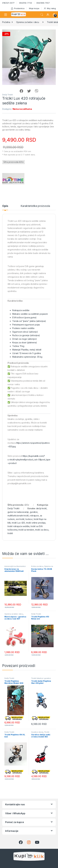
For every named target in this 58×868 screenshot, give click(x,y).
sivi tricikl (20, 519)
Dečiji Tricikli (8, 95)
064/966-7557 (43, 3)
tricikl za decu (42, 530)
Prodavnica (18, 8)
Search (42, 15)
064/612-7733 (25, 3)
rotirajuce (34, 516)
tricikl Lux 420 (18, 523)
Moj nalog (50, 8)
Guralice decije (37, 732)
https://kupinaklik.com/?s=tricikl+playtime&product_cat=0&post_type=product (29, 460)
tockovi (29, 519)
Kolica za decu (37, 566)
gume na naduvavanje (18, 512)
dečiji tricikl (41, 508)
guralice (34, 512)
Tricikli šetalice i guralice (41, 678)
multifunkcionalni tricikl (18, 516)
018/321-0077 (8, 3)
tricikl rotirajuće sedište (18, 526)
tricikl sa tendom (26, 530)
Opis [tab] (5, 206)
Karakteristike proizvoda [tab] (35, 206)
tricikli (10, 533)
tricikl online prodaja (36, 523)
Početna (6, 22)
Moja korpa (34, 8)
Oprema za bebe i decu (28, 22)
